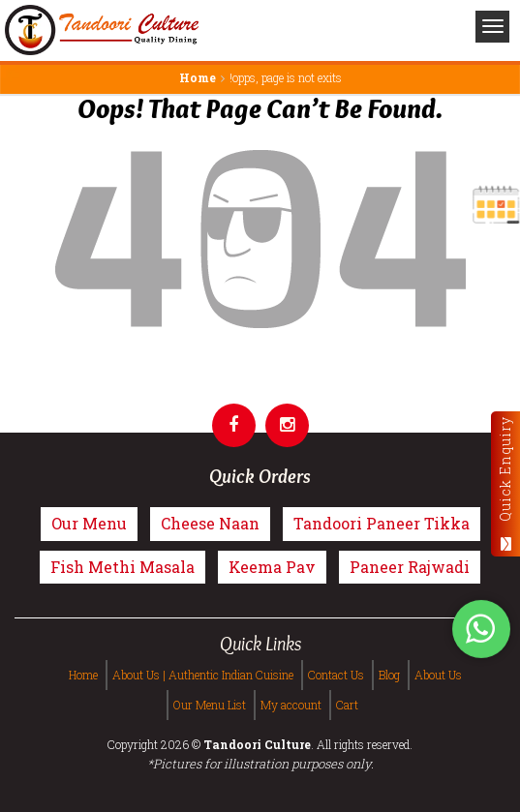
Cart (347, 705)
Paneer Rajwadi (410, 567)
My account (291, 705)
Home (198, 77)
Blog (389, 675)
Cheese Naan (210, 523)
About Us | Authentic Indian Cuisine (203, 675)
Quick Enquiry (505, 483)
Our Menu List (210, 705)
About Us (438, 675)
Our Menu (89, 523)
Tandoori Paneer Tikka (382, 523)
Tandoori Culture (257, 744)
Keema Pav (272, 567)
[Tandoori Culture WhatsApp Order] (481, 631)
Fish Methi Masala (122, 567)
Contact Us (336, 675)
